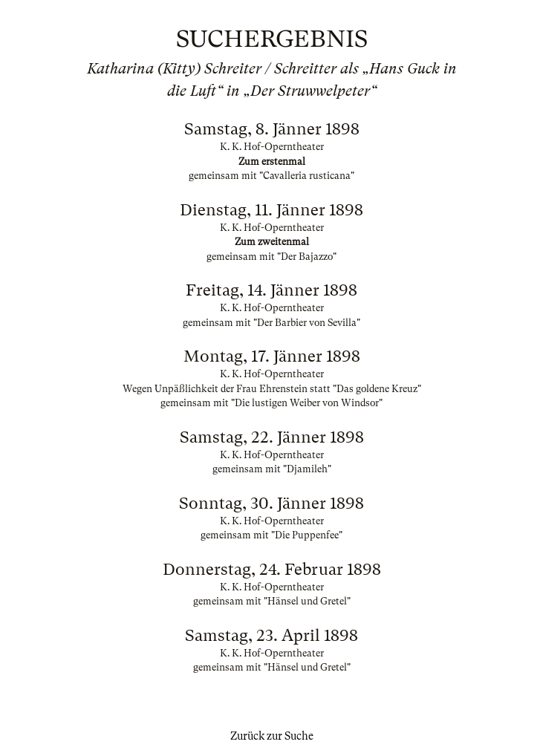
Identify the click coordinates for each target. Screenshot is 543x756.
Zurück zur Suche (272, 736)
